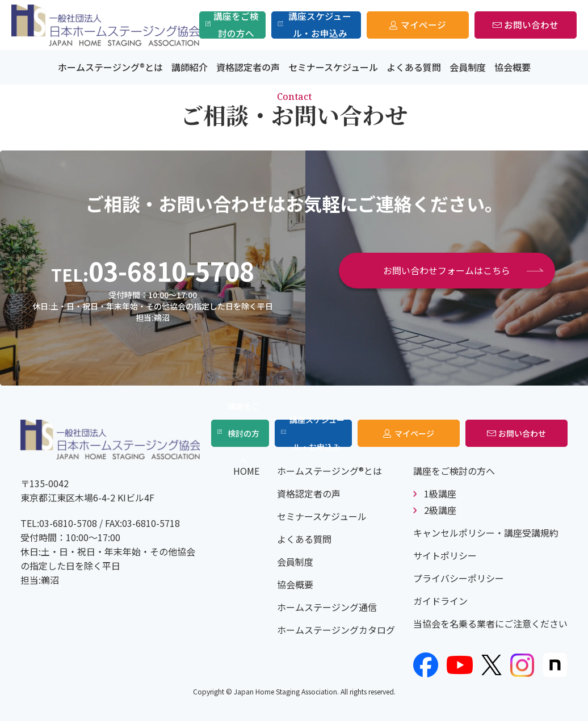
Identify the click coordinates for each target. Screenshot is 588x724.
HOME (246, 474)
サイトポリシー (445, 558)
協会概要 (513, 67)
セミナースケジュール (333, 67)
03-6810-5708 (171, 271)
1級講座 (440, 496)
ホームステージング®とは (110, 67)
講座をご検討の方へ (237, 25)
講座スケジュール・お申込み (320, 25)
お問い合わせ (531, 25)
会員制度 (468, 67)
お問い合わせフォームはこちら (447, 270)
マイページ (423, 25)
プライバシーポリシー (459, 581)
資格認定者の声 (248, 67)
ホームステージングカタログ (336, 633)
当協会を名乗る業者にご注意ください (490, 626)
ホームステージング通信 (327, 610)
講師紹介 (190, 67)
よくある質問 (414, 67)
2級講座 (440, 513)
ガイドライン (440, 604)
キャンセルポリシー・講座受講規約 (486, 535)
